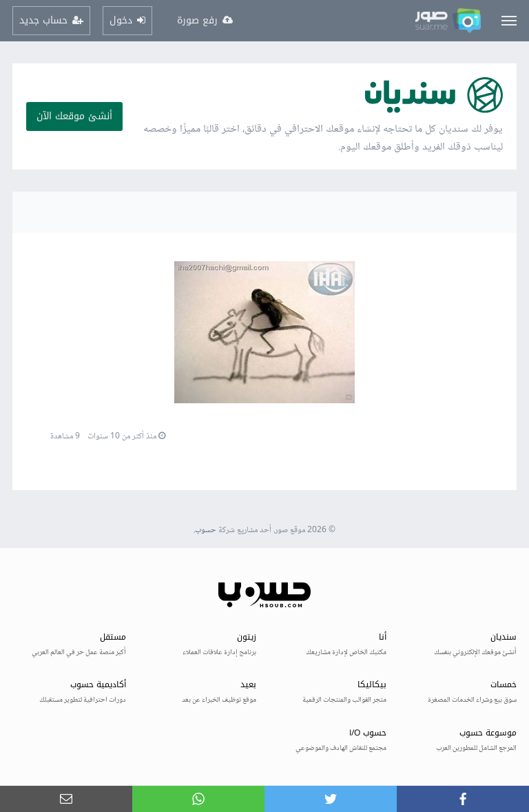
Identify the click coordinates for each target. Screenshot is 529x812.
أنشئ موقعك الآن (74, 116)
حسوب (206, 530)
